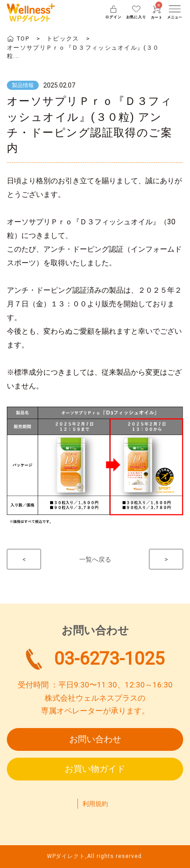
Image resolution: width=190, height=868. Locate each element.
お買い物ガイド (95, 769)
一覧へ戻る (95, 559)
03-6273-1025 (109, 659)
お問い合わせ (95, 739)
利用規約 (95, 804)
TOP (23, 39)
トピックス (63, 39)
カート (157, 13)
